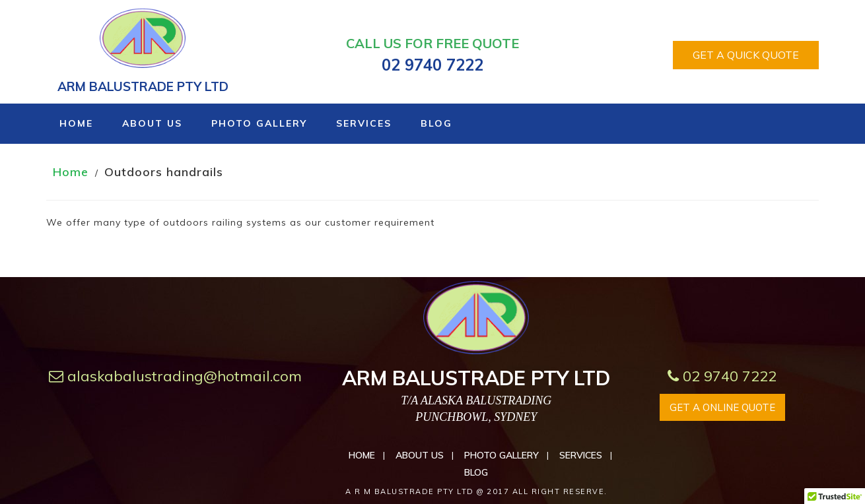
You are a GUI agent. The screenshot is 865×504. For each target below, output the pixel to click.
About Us (152, 123)
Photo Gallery (259, 123)
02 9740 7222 (722, 376)
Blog (436, 123)
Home (76, 123)
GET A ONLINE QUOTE (722, 407)
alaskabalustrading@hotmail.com (175, 376)
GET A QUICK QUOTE (746, 55)
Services (364, 123)
